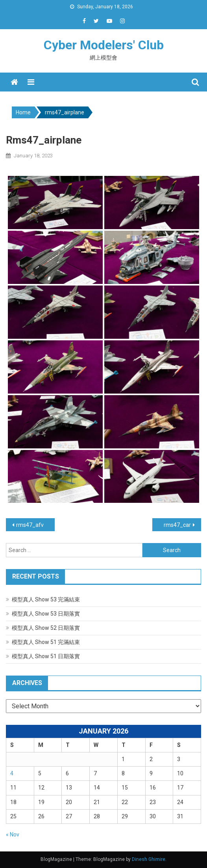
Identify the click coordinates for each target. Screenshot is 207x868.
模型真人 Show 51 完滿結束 (46, 642)
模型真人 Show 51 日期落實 (46, 656)
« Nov (13, 834)
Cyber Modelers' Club (104, 45)
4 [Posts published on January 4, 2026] (12, 773)
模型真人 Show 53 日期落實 (46, 614)
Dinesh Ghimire (149, 859)
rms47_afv (30, 525)
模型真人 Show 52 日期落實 (46, 628)
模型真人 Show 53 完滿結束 (46, 599)
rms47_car (177, 525)
